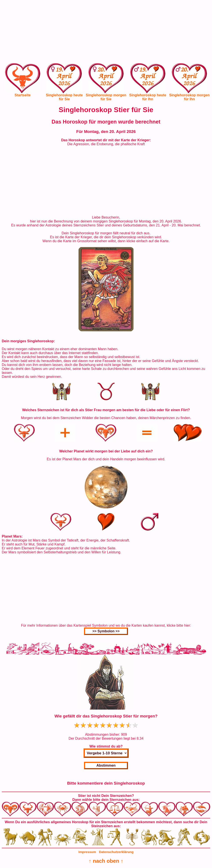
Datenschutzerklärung (116, 852)
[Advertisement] (106, 32)
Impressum (87, 852)
